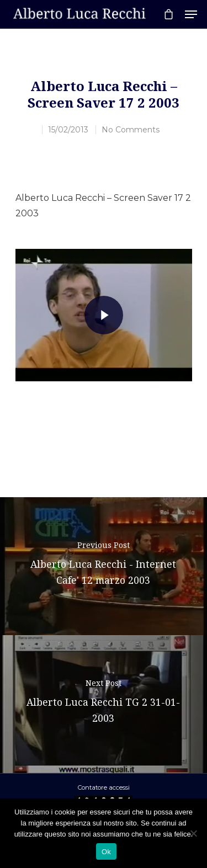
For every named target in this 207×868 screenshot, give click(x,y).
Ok (106, 852)
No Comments (131, 130)
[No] (193, 833)
